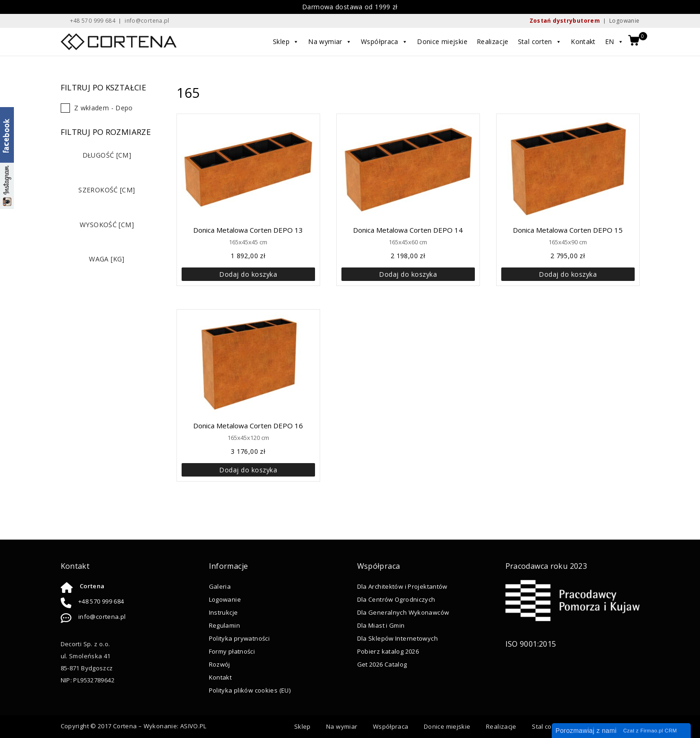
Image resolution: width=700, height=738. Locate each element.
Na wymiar (330, 42)
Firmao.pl (652, 731)
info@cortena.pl (102, 617)
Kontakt (584, 41)
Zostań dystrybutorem (565, 21)
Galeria (220, 586)
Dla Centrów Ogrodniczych (396, 599)
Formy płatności (232, 651)
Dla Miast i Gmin (381, 625)
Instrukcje (224, 612)
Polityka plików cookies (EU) (250, 690)
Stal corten (540, 42)
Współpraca (385, 42)
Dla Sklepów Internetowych (397, 638)
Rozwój (220, 664)
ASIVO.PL (193, 726)
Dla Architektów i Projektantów (402, 586)
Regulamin (224, 625)
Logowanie (624, 21)
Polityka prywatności (240, 638)
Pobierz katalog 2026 (388, 651)
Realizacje (493, 41)
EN (614, 42)
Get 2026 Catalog (382, 664)
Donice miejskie (443, 41)
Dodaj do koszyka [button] (248, 274)
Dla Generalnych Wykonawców (403, 612)
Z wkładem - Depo (104, 108)
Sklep (286, 42)
